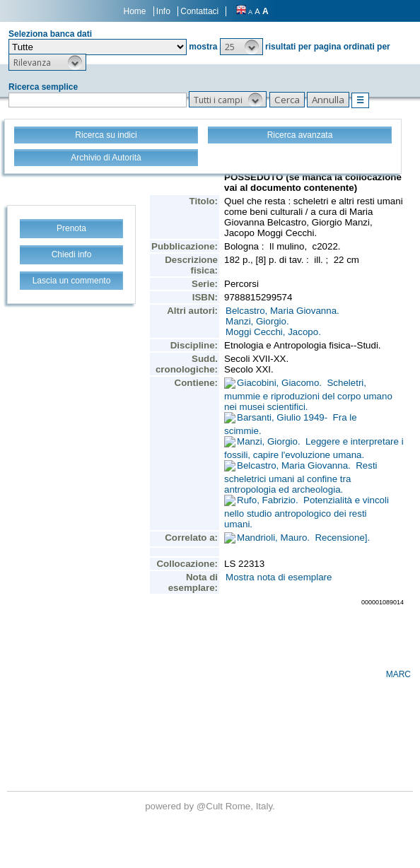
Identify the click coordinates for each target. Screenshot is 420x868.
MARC (398, 674)
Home (135, 11)
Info (163, 11)
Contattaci (199, 11)
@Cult (211, 806)
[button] (241, 47)
